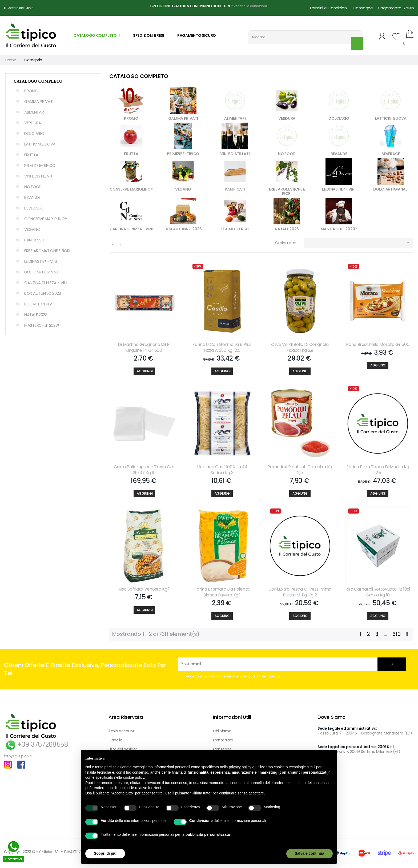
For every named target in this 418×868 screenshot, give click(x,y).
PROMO (31, 91)
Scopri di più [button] (105, 853)
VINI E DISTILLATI (38, 176)
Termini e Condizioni (328, 8)
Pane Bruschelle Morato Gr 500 (378, 345)
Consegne (363, 8)
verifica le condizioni (250, 6)
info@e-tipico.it (18, 756)
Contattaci (223, 740)
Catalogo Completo (38, 81)
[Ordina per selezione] (358, 243)
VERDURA (33, 123)
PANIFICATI (34, 240)
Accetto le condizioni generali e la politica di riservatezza (233, 676)
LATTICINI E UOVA (40, 144)
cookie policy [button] (134, 777)
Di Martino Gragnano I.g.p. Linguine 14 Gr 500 (144, 348)
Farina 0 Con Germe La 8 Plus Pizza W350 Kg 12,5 (222, 348)
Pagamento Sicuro (396, 8)
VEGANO (32, 229)
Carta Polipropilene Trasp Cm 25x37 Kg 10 (144, 470)
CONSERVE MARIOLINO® (45, 219)
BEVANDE (32, 197)
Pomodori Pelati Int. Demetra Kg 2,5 (300, 470)
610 (396, 634)
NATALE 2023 (36, 315)
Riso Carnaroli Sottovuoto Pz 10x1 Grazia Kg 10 (378, 592)
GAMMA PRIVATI (39, 101)
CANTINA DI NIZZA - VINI (46, 283)
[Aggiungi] (144, 371)
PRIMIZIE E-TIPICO (40, 165)
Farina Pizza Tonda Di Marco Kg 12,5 (378, 470)
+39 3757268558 (36, 744)
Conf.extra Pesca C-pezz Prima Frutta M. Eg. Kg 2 (300, 592)
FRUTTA (31, 155)
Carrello (115, 740)
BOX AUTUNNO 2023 (43, 293)
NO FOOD (33, 187)
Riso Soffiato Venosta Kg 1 (144, 589)
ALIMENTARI (34, 112)
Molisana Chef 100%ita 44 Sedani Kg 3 (222, 470)
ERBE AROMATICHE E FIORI (47, 251)
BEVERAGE (33, 208)
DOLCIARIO (34, 133)
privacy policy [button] (240, 767)
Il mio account (121, 731)
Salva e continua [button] (310, 853)
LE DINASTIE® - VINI (41, 261)
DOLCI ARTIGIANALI (41, 272)
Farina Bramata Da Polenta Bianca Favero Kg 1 (222, 592)
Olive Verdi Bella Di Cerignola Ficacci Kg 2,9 (300, 348)
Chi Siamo (222, 731)
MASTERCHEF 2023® (42, 325)
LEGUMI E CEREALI (39, 304)
